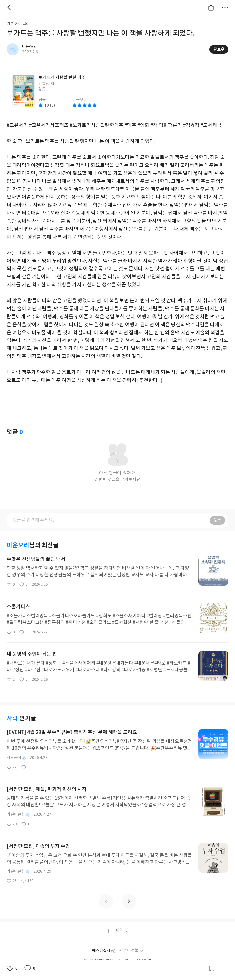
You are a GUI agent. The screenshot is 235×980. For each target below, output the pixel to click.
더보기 (225, 7)
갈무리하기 (212, 968)
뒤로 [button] (10, 7)
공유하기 (225, 968)
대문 (211, 7)
